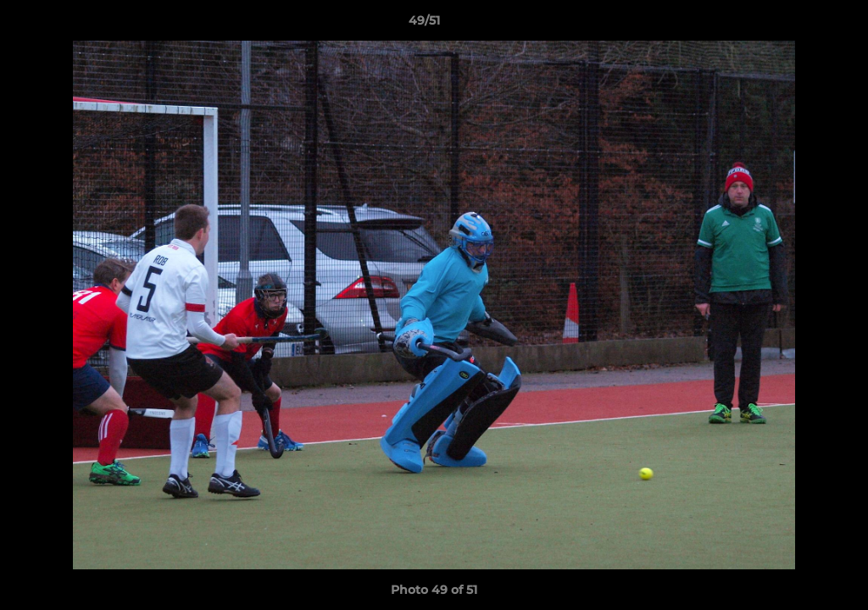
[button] (797, 25)
